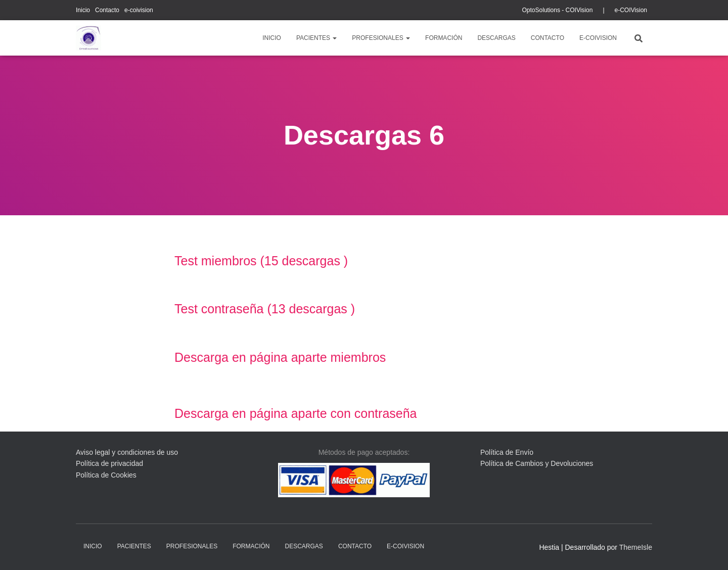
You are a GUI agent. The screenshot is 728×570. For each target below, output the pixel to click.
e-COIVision (631, 10)
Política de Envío (507, 452)
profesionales (381, 38)
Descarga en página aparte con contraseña (296, 413)
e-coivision (139, 10)
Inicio (83, 10)
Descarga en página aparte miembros (280, 357)
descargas (496, 38)
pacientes (316, 38)
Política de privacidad (109, 463)
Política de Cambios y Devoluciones (537, 463)
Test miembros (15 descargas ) (261, 261)
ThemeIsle (636, 547)
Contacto (107, 10)
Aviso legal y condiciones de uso (127, 452)
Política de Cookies (106, 475)
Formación (444, 38)
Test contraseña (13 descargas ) (265, 309)
